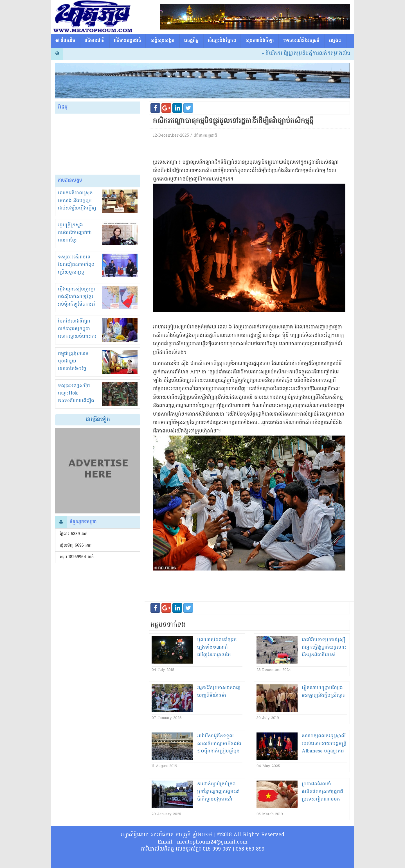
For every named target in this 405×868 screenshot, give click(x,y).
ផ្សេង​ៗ (335, 41)
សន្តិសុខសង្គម (163, 41)
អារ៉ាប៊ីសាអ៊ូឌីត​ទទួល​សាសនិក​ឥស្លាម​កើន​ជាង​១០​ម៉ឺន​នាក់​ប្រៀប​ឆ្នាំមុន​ (219, 744)
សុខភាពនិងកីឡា (260, 41)
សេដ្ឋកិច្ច (191, 41)
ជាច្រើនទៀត (98, 420)
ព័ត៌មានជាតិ (95, 41)
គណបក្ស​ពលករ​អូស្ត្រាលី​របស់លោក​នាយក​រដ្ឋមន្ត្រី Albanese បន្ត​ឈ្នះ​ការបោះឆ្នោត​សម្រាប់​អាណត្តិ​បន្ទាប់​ (324, 751)
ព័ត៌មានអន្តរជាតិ (128, 41)
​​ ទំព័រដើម (65, 41)
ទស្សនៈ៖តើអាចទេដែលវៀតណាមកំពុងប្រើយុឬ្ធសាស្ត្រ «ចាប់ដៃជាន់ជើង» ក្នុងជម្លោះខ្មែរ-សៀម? (78, 272)
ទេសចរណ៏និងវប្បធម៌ (301, 41)
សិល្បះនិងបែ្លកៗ (222, 41)
